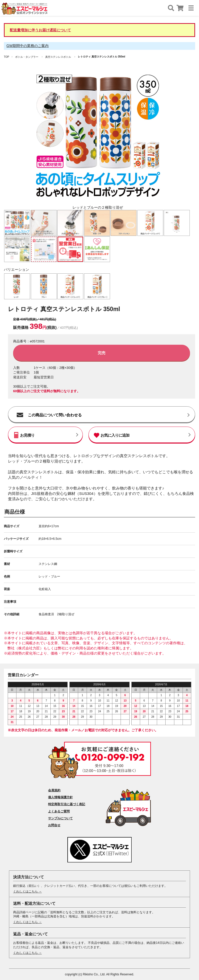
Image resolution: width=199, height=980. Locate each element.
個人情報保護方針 (60, 797)
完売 (102, 353)
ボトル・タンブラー (27, 57)
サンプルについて (60, 818)
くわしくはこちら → (27, 891)
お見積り (27, 435)
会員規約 (54, 790)
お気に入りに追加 (115, 435)
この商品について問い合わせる (55, 415)
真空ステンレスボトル (58, 57)
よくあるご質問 (59, 811)
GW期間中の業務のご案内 (28, 46)
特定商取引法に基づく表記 (67, 804)
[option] (98, 141)
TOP (6, 57)
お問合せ (54, 825)
